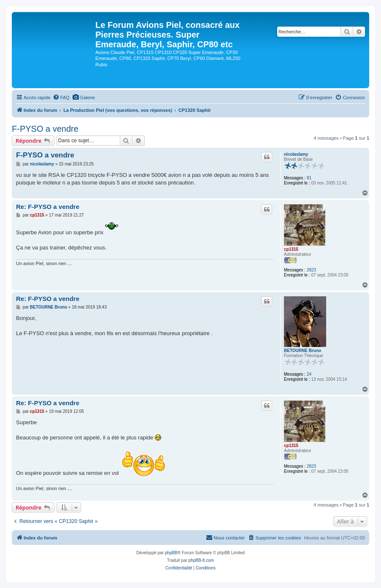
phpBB (171, 553)
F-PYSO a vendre (45, 129)
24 (309, 374)
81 (309, 178)
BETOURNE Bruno (303, 351)
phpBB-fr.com (201, 560)
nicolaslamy (296, 154)
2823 (311, 270)
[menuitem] (61, 98)
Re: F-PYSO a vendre (48, 207)
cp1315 (291, 249)
